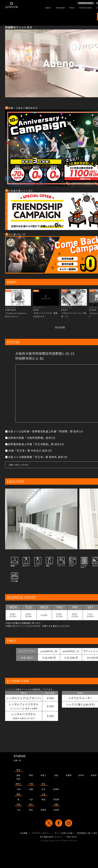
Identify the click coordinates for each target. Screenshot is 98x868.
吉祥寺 (81, 795)
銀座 (19, 795)
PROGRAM (60, 8)
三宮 (19, 830)
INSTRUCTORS (86, 8)
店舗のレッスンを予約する (60, 746)
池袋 (56, 795)
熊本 (31, 824)
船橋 (31, 809)
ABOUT (48, 8)
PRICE (72, 8)
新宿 (31, 795)
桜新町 (94, 795)
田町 (19, 799)
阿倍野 (56, 819)
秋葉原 (69, 795)
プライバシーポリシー (41, 853)
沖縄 (56, 824)
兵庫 (19, 824)
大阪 (44, 814)
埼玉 (44, 804)
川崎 (19, 809)
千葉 (31, 804)
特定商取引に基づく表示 (87, 853)
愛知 (19, 814)
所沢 (44, 809)
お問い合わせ (72, 857)
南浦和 (56, 809)
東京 (19, 790)
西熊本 (44, 830)
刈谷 (31, 819)
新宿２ (44, 795)
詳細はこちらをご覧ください (60, 673)
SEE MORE (60, 327)
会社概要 (24, 853)
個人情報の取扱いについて (51, 857)
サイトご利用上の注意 (64, 853)
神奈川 (19, 804)
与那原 (56, 830)
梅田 (44, 819)
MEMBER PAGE (86, 3)
